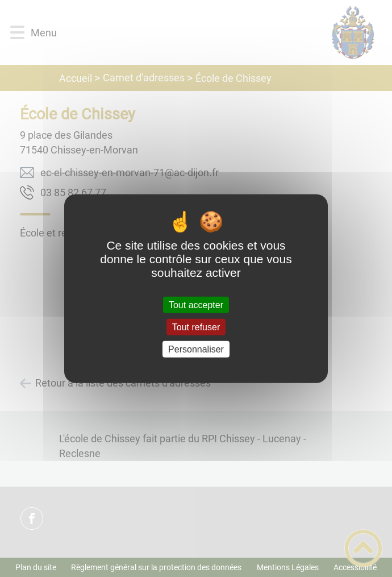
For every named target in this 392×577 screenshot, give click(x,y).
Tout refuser (196, 327)
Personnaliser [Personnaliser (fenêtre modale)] (196, 349)
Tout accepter (196, 304)
